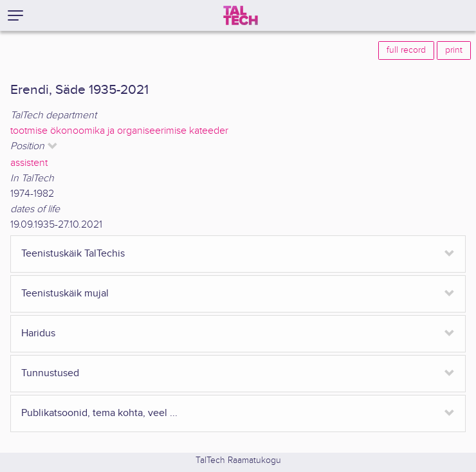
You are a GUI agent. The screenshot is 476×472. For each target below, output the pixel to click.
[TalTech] (241, 15)
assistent (29, 163)
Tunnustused (50, 373)
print (454, 50)
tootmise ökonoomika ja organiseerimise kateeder (119, 131)
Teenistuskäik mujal (65, 294)
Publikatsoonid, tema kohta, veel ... (99, 413)
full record (406, 50)
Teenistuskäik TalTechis (73, 254)
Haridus (38, 333)
